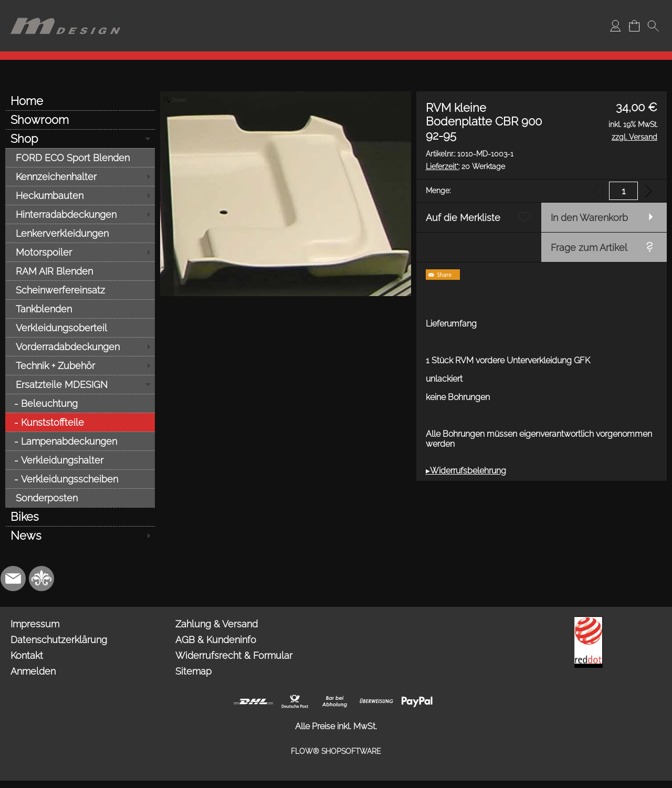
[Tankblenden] (80, 309)
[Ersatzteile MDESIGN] (80, 384)
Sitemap (193, 671)
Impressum (35, 624)
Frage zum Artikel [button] (589, 248)
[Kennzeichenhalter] (80, 176)
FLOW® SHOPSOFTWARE (336, 751)
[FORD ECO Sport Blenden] (80, 157)
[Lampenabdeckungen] (80, 441)
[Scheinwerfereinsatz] (80, 290)
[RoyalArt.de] (41, 579)
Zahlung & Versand (217, 624)
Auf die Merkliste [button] (463, 218)
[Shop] (80, 139)
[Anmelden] (615, 26)
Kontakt (27, 655)
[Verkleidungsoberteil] (80, 328)
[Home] (80, 101)
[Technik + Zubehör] (80, 365)
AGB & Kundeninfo (216, 640)
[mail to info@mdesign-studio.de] (13, 579)
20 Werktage (465, 166)
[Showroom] (80, 120)
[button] (653, 26)
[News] (80, 535)
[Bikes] (80, 517)
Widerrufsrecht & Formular (234, 655)
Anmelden (33, 671)
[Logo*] (66, 11)
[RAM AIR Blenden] (80, 271)
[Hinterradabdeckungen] (80, 214)
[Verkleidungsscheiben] (80, 479)
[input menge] (623, 191)
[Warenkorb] (634, 26)
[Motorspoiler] (80, 252)
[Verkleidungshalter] (80, 460)
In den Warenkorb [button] (589, 218)
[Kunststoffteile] (80, 422)
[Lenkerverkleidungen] (80, 233)
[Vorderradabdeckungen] (80, 346)
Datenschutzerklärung (59, 640)
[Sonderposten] (80, 498)
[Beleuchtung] (80, 403)
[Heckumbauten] (80, 195)
